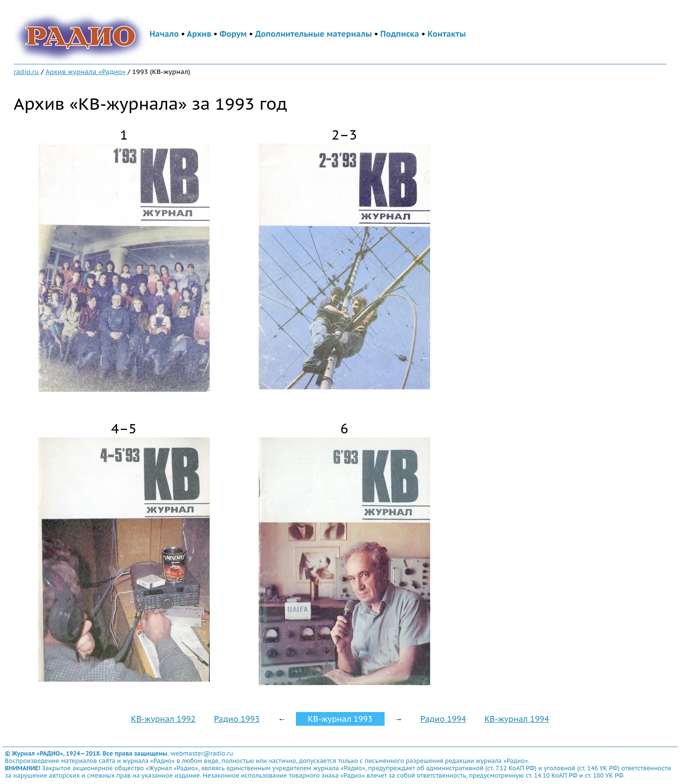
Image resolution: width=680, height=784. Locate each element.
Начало (164, 34)
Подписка (400, 34)
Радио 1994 (443, 719)
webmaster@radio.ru (202, 753)
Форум (233, 34)
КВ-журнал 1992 (163, 719)
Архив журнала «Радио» (86, 71)
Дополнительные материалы (314, 34)
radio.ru (26, 71)
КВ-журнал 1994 (517, 719)
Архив (199, 34)
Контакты (447, 34)
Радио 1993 (237, 719)
